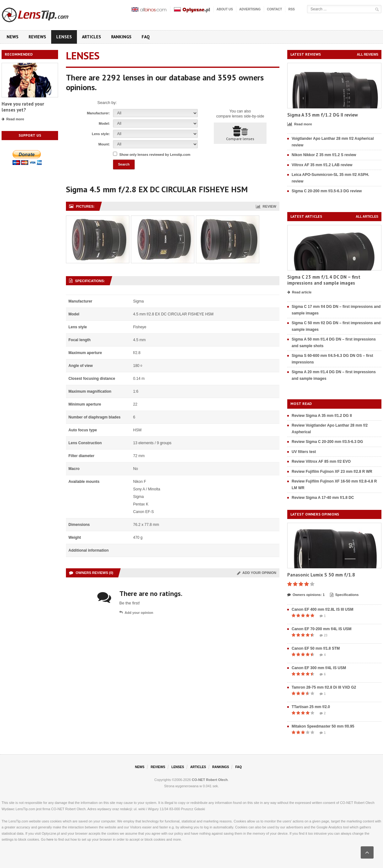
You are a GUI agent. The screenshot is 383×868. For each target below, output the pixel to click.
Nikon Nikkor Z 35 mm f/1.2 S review (324, 155)
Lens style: (101, 134)
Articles (92, 37)
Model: (104, 123)
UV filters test (304, 452)
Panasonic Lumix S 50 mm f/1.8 (321, 575)
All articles (367, 217)
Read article (299, 292)
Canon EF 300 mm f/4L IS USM (319, 668)
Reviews (37, 37)
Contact (274, 9)
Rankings (121, 37)
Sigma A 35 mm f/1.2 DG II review (323, 115)
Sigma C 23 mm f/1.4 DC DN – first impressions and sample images (324, 280)
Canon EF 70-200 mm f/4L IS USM (322, 629)
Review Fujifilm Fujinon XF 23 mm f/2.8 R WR (332, 472)
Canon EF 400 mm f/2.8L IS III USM (323, 609)
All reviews (368, 55)
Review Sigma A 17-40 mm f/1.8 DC (323, 498)
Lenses (64, 37)
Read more (13, 119)
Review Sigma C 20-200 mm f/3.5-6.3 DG (327, 442)
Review (266, 206)
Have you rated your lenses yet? (23, 107)
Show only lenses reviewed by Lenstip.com (155, 155)
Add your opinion (257, 573)
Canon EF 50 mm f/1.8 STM (316, 648)
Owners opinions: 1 (306, 595)
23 (324, 636)
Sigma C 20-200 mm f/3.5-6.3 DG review (327, 191)
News (13, 37)
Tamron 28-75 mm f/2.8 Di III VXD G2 (324, 687)
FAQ (146, 37)
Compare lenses (240, 134)
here (50, 839)
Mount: (104, 144)
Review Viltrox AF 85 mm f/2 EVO (321, 461)
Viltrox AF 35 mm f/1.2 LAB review (322, 165)
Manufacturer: (98, 113)
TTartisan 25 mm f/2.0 (311, 707)
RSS (291, 9)
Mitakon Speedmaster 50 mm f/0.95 (323, 726)
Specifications (344, 595)
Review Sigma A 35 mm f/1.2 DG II (322, 416)
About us (225, 9)
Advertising (250, 9)
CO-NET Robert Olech (210, 780)
